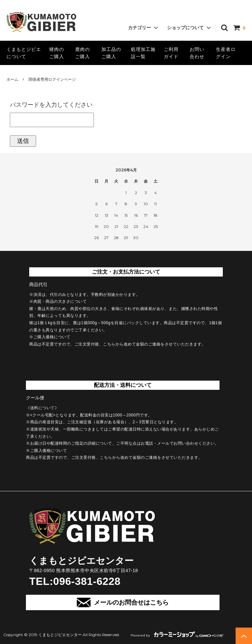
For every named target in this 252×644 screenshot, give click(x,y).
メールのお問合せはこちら (123, 602)
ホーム (12, 79)
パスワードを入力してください (51, 105)
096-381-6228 (87, 581)
